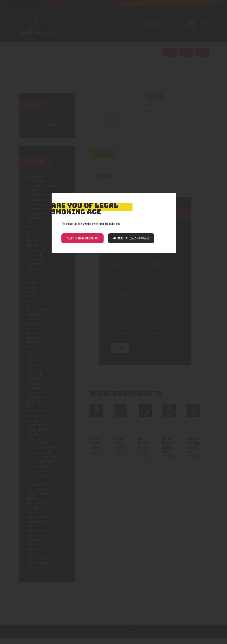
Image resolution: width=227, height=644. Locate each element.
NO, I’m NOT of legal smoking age (131, 238)
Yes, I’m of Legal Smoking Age (82, 238)
